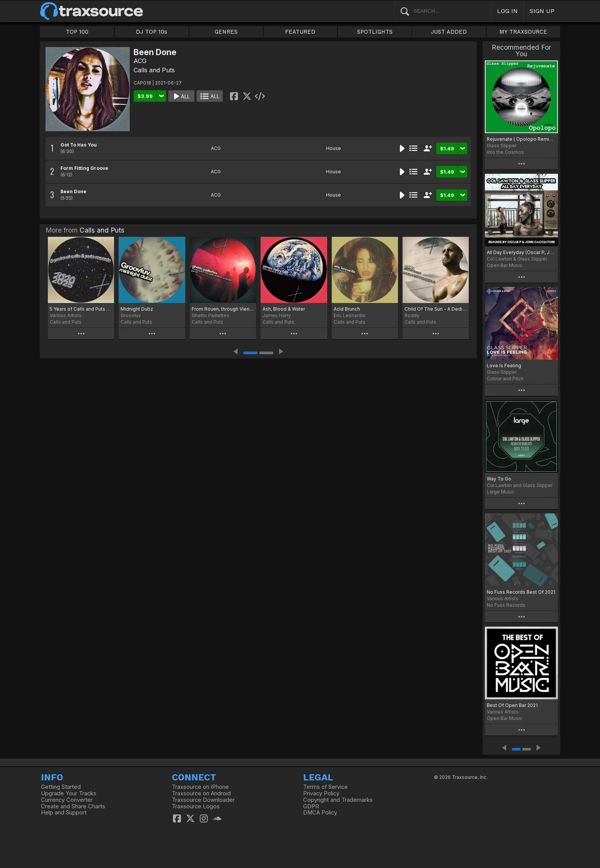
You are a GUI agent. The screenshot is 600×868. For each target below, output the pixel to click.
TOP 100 (77, 32)
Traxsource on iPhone (200, 787)
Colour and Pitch (505, 379)
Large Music (501, 492)
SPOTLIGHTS (375, 32)
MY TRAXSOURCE (523, 32)
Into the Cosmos (505, 152)
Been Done (73, 191)
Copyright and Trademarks (338, 800)
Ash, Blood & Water (284, 309)
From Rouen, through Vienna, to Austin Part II (223, 309)
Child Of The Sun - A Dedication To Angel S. (436, 309)
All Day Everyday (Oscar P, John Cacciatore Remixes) (521, 252)
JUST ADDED (449, 32)
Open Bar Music (505, 265)
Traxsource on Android (201, 793)
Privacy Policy (321, 793)
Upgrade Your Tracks (69, 793)
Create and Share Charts (73, 806)
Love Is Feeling (504, 366)
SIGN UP (542, 11)
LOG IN (507, 11)
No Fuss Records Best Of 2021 (521, 592)
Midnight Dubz (137, 309)
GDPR (311, 806)
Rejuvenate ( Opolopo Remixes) (521, 139)
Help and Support (64, 813)
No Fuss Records (506, 605)
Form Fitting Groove (84, 168)
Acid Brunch (347, 309)
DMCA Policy (320, 813)
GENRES (226, 32)
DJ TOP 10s (152, 32)
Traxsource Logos (196, 806)
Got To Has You (79, 145)
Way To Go (499, 479)
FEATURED (300, 32)
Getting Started (61, 787)
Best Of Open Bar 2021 (512, 705)
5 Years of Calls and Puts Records (81, 309)
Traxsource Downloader (203, 800)
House (333, 148)
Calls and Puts (154, 70)
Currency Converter (67, 800)
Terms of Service (325, 787)
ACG (140, 61)
